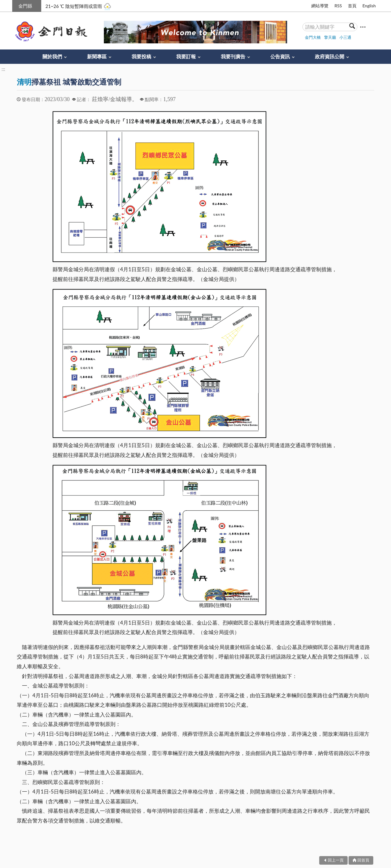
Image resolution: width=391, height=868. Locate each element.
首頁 (352, 6)
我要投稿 (141, 56)
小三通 (345, 37)
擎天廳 (330, 37)
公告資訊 (280, 56)
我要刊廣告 (233, 56)
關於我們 (52, 56)
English (369, 6)
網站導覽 (320, 6)
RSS (338, 6)
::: (16, 5)
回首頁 (363, 860)
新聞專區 (97, 56)
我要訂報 (186, 56)
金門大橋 (313, 37)
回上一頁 (336, 860)
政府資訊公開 (330, 56)
